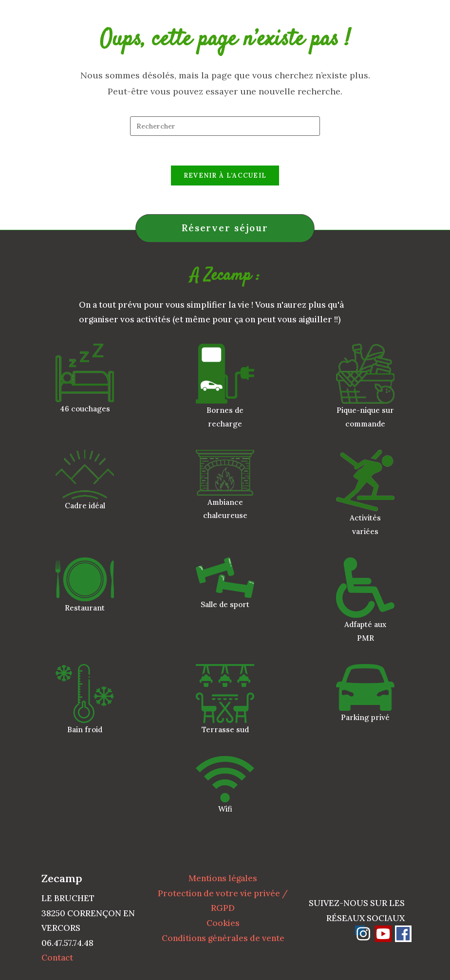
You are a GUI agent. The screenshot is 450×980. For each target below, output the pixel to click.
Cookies (223, 923)
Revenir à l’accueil (225, 176)
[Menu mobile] (427, 22)
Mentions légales (223, 878)
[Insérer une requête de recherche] (225, 126)
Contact (57, 958)
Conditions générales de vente (223, 938)
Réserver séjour (225, 228)
